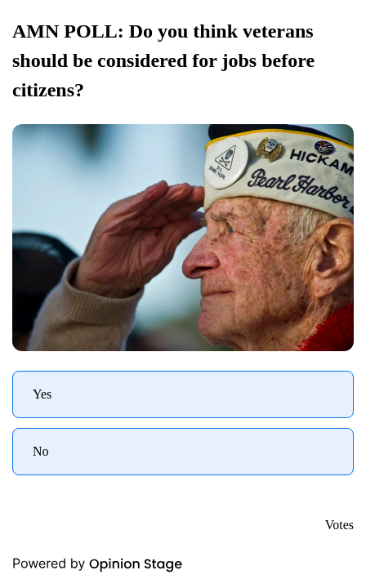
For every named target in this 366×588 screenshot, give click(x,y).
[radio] (183, 394)
